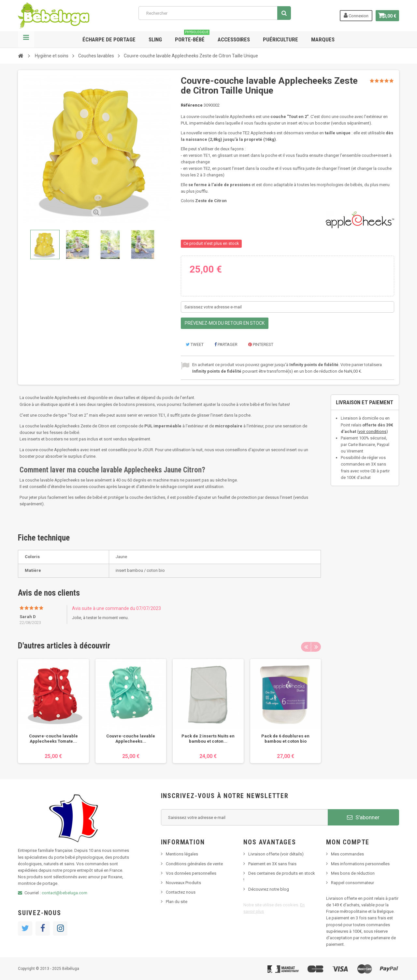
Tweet (195, 344)
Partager (226, 344)
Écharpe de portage (109, 39)
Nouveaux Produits (183, 883)
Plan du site (177, 902)
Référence (192, 105)
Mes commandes (347, 854)
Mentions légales (182, 854)
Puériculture (280, 39)
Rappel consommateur (352, 883)
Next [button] (316, 647)
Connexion (352, 15)
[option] (53, 711)
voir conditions (372, 431)
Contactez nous (181, 892)
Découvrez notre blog (269, 889)
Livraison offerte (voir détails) (276, 854)
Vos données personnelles (191, 873)
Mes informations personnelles (360, 864)
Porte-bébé (192, 37)
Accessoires (234, 39)
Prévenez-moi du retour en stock (225, 323)
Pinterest (261, 344)
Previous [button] (306, 647)
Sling (155, 39)
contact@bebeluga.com (65, 893)
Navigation (26, 39)
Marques (323, 39)
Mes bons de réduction (353, 873)
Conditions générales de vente (194, 864)
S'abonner (363, 817)
